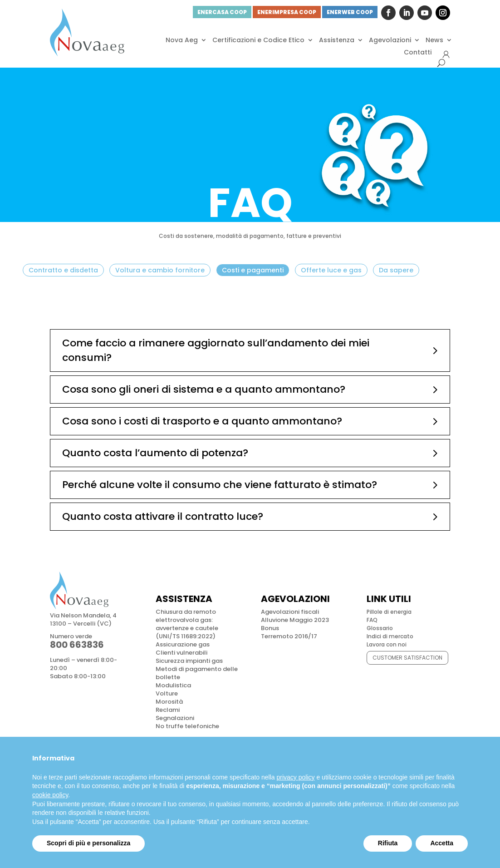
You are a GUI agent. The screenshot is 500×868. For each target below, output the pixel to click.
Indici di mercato (390, 636)
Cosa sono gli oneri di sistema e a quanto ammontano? (204, 389)
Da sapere (396, 270)
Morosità (169, 702)
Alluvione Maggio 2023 (295, 620)
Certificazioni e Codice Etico (258, 40)
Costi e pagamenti (253, 270)
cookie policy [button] (50, 795)
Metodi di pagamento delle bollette (197, 673)
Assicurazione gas (183, 644)
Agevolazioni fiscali (290, 612)
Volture (167, 693)
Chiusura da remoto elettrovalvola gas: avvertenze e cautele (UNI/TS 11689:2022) (187, 624)
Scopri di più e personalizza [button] (88, 843)
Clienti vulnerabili (181, 653)
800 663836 (77, 645)
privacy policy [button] (296, 777)
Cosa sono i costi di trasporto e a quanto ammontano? (202, 421)
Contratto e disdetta (63, 270)
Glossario (380, 628)
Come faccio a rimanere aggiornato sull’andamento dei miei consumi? (216, 350)
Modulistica (173, 685)
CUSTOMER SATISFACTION (407, 658)
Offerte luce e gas (331, 270)
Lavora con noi (387, 644)
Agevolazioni (390, 40)
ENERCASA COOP (222, 12)
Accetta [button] (442, 843)
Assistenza (337, 40)
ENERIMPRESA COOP (287, 12)
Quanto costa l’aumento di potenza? (155, 453)
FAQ (372, 620)
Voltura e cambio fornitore (160, 270)
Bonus (270, 628)
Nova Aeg (182, 40)
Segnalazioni (175, 718)
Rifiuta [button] (388, 843)
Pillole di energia (389, 612)
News (434, 40)
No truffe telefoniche (187, 726)
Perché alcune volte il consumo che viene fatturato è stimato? (220, 485)
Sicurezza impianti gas (189, 661)
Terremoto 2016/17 (289, 636)
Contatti (418, 52)
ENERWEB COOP (350, 12)
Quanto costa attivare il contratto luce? (163, 516)
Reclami (168, 710)
